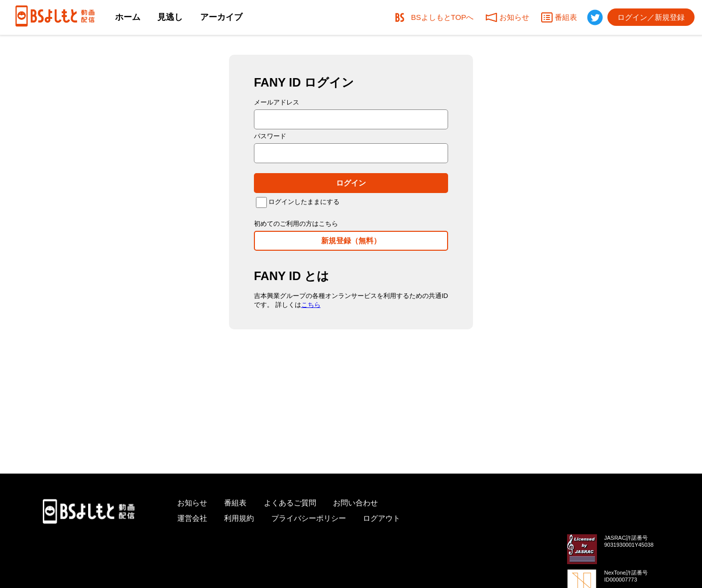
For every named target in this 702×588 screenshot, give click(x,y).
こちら (311, 305)
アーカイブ (221, 17)
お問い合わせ (355, 503)
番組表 (235, 503)
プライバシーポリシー (309, 518)
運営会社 (192, 518)
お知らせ (192, 503)
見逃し (170, 17)
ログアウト (382, 518)
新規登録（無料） (351, 241)
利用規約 (239, 518)
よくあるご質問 (290, 503)
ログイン (351, 183)
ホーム (128, 17)
